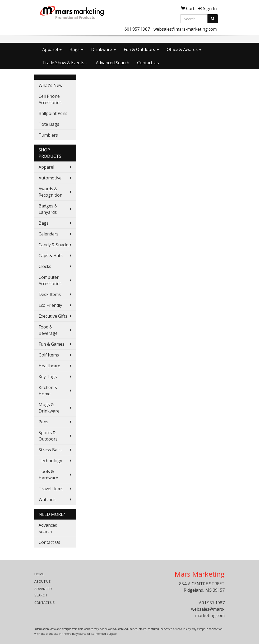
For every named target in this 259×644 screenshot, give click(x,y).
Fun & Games (52, 344)
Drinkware (103, 49)
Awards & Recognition (50, 192)
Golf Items (49, 355)
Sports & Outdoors (48, 436)
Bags (76, 49)
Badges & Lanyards (48, 209)
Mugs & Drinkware (49, 408)
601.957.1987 (137, 29)
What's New (50, 85)
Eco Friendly (50, 305)
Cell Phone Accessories (50, 99)
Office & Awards (184, 49)
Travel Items (51, 489)
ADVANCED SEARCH (43, 592)
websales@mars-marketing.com (185, 29)
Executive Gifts (53, 316)
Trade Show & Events (65, 63)
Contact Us (148, 63)
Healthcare (49, 366)
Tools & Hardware (48, 475)
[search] (213, 19)
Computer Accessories (50, 280)
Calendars (48, 234)
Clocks (45, 266)
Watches (47, 499)
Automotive (50, 178)
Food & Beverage (48, 330)
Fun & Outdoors (141, 49)
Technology (50, 461)
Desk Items (50, 294)
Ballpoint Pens (53, 113)
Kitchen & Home (48, 391)
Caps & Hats (51, 256)
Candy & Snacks (54, 245)
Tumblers (48, 135)
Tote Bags (49, 124)
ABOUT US (43, 581)
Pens (43, 422)
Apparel (52, 49)
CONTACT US (45, 603)
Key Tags (48, 377)
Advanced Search (113, 63)
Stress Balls (50, 450)
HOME (39, 574)
